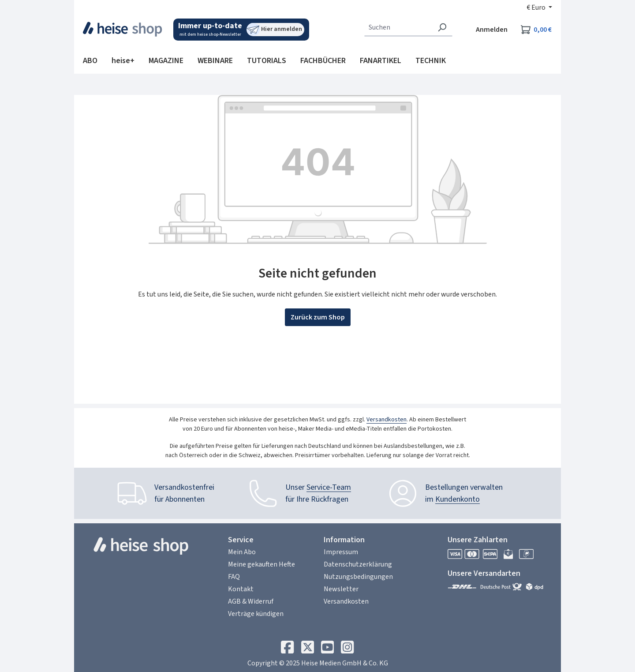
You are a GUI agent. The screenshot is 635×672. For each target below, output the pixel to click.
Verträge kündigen (256, 614)
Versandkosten (387, 420)
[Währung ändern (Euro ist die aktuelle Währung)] (539, 8)
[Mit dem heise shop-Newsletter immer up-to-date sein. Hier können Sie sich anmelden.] (241, 30)
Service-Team (329, 487)
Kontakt (241, 589)
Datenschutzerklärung (358, 564)
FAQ (234, 577)
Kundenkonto (458, 499)
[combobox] (398, 27)
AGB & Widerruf (251, 601)
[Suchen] (442, 27)
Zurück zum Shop (318, 317)
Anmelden (492, 30)
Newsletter (341, 589)
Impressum (341, 552)
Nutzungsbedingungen (358, 577)
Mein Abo (242, 552)
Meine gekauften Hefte (261, 564)
